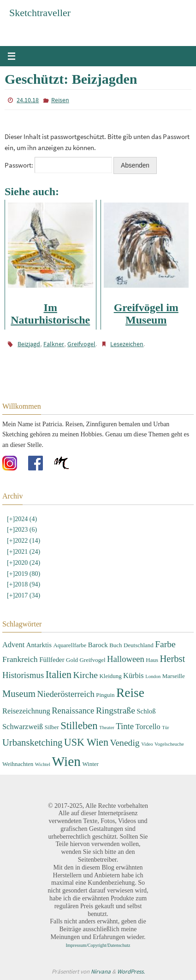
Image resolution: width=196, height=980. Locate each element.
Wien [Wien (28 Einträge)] (66, 761)
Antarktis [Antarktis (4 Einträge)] (39, 645)
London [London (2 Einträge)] (153, 676)
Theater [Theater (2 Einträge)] (107, 728)
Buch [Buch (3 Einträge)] (116, 645)
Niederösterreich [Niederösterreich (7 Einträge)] (65, 694)
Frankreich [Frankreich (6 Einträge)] (20, 659)
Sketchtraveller (40, 13)
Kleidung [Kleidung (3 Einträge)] (110, 676)
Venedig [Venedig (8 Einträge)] (125, 743)
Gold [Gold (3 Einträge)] (72, 660)
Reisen (60, 100)
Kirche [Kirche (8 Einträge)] (86, 675)
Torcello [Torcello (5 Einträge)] (148, 727)
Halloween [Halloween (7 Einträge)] (126, 659)
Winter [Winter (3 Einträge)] (90, 764)
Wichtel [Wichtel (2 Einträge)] (43, 764)
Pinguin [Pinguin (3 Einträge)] (105, 695)
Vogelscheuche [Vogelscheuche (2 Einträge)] (169, 744)
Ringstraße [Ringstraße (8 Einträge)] (116, 710)
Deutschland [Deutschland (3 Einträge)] (139, 645)
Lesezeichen (127, 344)
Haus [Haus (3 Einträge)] (152, 660)
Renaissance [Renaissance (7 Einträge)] (73, 710)
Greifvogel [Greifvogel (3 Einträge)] (92, 660)
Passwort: (58, 165)
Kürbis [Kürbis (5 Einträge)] (134, 676)
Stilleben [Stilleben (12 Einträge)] (79, 726)
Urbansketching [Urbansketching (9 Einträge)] (32, 742)
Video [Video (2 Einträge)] (147, 744)
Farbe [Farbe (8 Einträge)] (165, 644)
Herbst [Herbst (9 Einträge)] (172, 659)
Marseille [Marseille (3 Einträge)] (174, 676)
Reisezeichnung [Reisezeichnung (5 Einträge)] (26, 711)
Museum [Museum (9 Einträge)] (19, 694)
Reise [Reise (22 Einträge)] (130, 693)
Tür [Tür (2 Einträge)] (165, 728)
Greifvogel (81, 344)
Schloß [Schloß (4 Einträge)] (146, 711)
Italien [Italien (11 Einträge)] (59, 675)
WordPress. (131, 971)
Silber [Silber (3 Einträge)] (52, 727)
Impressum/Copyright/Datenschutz (98, 945)
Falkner (54, 344)
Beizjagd (29, 344)
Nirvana (101, 971)
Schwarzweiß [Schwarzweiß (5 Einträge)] (23, 727)
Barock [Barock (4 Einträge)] (98, 645)
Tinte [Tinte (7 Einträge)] (125, 726)
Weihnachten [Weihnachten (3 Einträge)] (18, 764)
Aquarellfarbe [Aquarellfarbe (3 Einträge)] (70, 645)
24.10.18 (28, 100)
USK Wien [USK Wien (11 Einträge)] (86, 742)
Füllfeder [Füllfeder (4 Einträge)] (52, 660)
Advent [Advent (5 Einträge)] (13, 645)
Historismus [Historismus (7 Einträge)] (23, 675)
